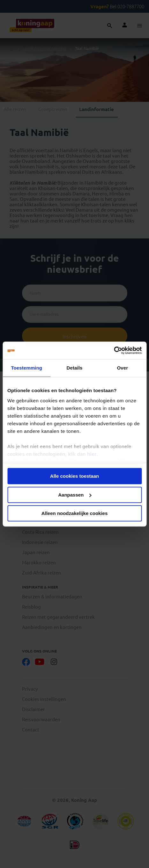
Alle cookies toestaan (74, 476)
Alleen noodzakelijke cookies (75, 513)
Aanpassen (75, 495)
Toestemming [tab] (26, 368)
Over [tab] (123, 368)
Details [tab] (75, 368)
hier (92, 454)
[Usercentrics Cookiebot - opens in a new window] (114, 350)
